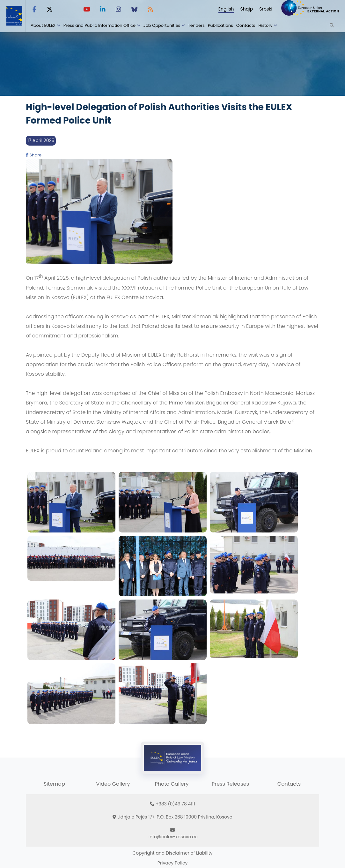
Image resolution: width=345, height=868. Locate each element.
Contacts (246, 25)
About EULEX (43, 25)
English (226, 9)
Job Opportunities (162, 25)
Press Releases (230, 784)
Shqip (247, 9)
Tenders (196, 25)
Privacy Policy (173, 863)
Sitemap (54, 784)
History (265, 25)
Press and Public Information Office (99, 25)
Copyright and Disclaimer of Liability (172, 853)
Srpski (266, 9)
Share (34, 155)
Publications (220, 25)
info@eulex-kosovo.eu (173, 837)
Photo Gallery (172, 784)
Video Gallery (113, 784)
